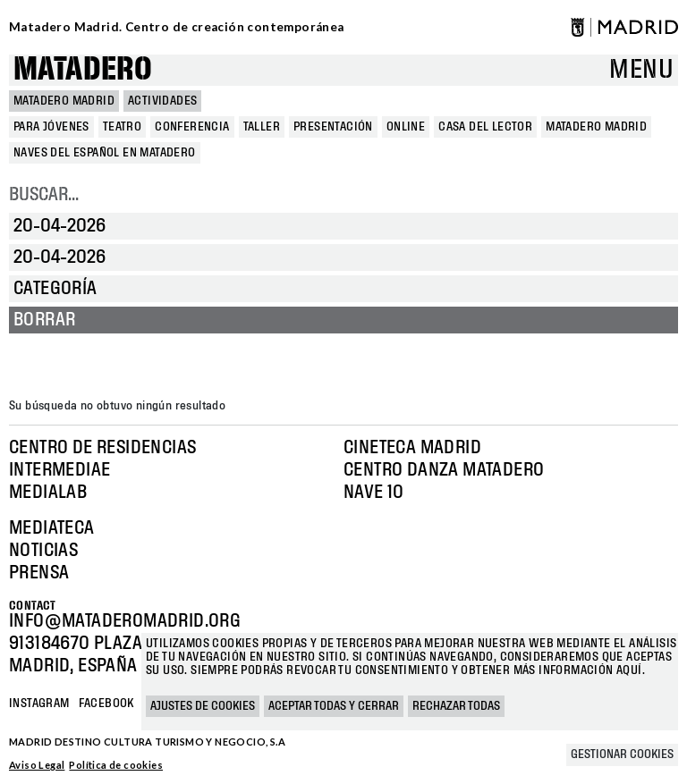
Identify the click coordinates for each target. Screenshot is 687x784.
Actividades (162, 101)
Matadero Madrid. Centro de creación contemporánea (177, 27)
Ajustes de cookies (203, 706)
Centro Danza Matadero (444, 470)
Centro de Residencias (102, 448)
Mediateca (52, 528)
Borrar (44, 320)
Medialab (48, 493)
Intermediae (59, 470)
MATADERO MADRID (64, 101)
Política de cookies (116, 765)
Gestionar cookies (622, 754)
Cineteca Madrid (412, 448)
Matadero (83, 70)
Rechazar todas (456, 706)
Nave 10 (374, 493)
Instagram (39, 704)
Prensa (39, 573)
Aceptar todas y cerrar (334, 706)
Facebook (106, 704)
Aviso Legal (37, 765)
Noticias (43, 551)
